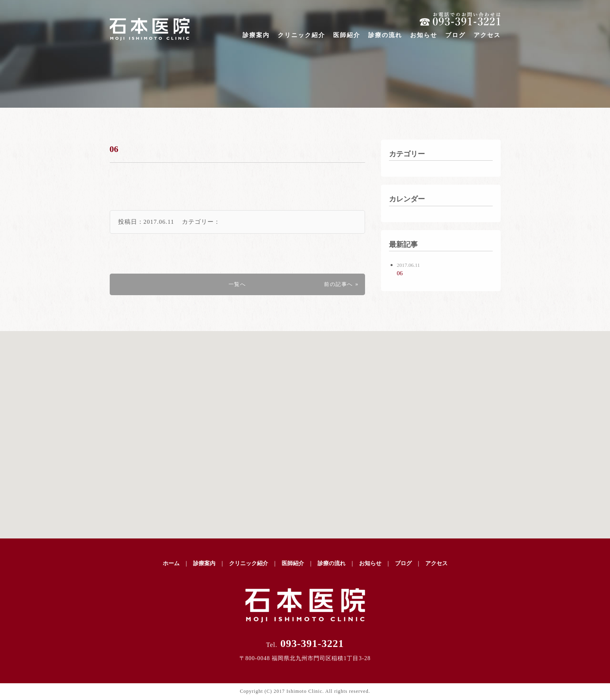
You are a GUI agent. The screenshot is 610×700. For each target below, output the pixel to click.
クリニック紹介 (301, 35)
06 (115, 149)
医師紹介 (347, 35)
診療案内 (256, 35)
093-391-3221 (305, 644)
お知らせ (424, 35)
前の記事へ (337, 284)
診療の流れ (385, 35)
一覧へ (237, 284)
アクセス (487, 35)
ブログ (455, 35)
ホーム (171, 563)
